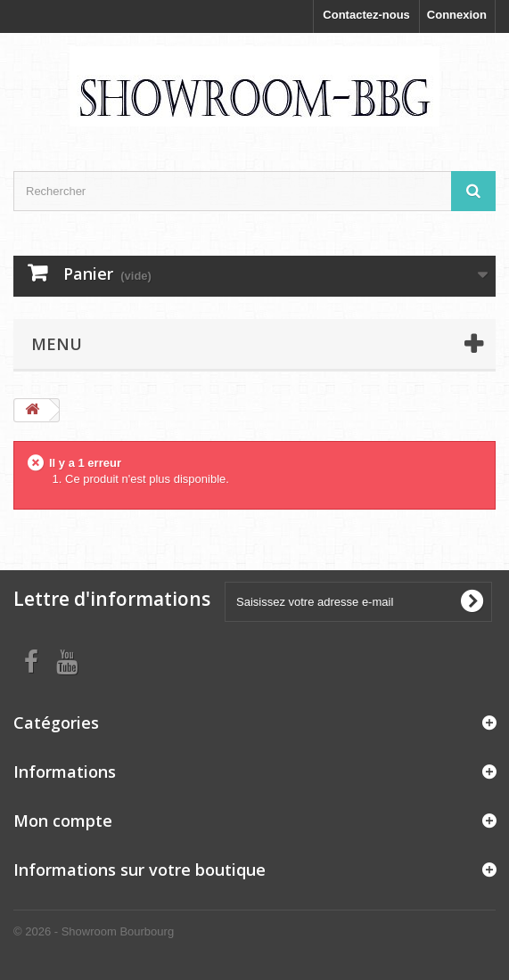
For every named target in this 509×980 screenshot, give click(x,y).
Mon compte (63, 821)
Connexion (457, 15)
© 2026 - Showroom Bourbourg (94, 931)
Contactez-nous (366, 15)
